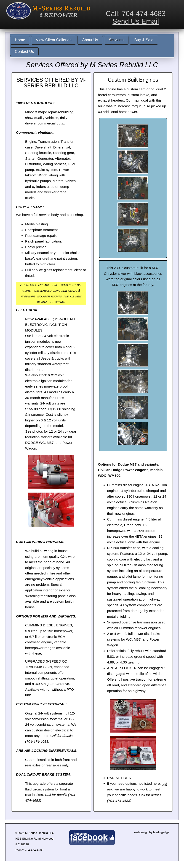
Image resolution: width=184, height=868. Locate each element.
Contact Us (24, 52)
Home (20, 40)
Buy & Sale (144, 40)
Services (116, 40)
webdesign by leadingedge (152, 832)
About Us (90, 40)
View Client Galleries (54, 40)
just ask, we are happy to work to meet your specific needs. (137, 789)
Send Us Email (136, 21)
